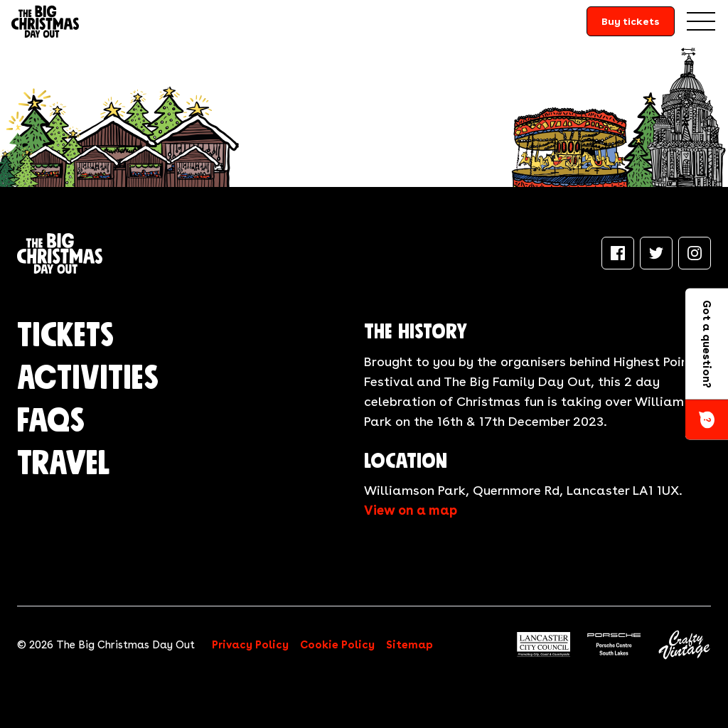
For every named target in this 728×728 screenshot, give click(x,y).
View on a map (411, 510)
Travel (64, 464)
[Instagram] (695, 253)
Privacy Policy (250, 645)
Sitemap (409, 645)
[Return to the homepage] (45, 21)
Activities (88, 379)
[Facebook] (618, 253)
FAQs (51, 422)
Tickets (65, 336)
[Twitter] (656, 253)
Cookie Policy (337, 645)
